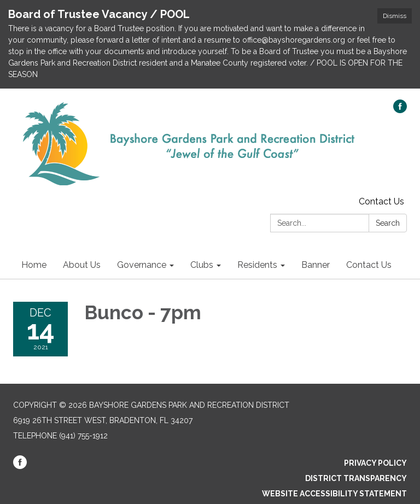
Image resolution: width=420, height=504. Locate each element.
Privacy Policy (375, 463)
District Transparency (356, 478)
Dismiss (395, 16)
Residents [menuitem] (257, 265)
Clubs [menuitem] (202, 265)
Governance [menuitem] (142, 265)
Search (388, 223)
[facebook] (400, 110)
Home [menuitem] (34, 265)
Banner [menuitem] (316, 265)
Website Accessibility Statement (334, 494)
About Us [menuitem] (82, 265)
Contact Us (381, 201)
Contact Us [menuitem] (369, 265)
